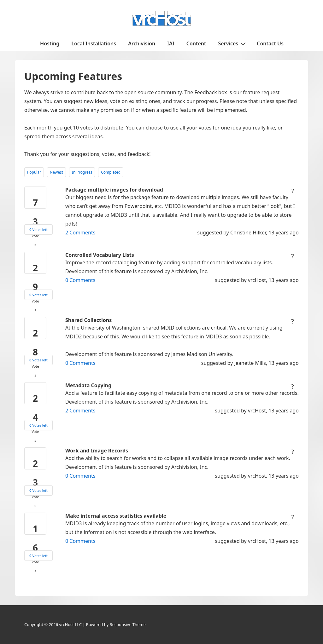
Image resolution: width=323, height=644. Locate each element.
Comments (80, 233)
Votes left (38, 230)
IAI (171, 43)
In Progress (82, 172)
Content (196, 43)
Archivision (142, 43)
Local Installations (94, 43)
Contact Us (270, 43)
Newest (56, 172)
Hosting (50, 43)
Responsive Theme (128, 624)
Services (233, 43)
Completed (111, 172)
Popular (34, 172)
